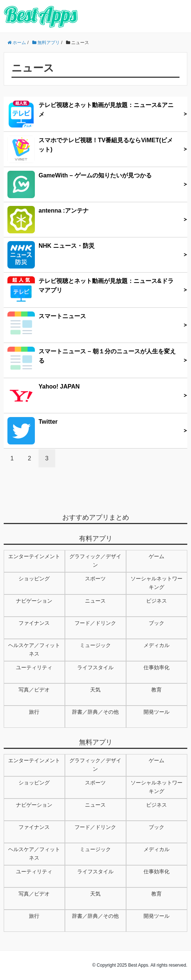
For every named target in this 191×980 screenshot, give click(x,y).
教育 (157, 690)
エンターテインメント (34, 556)
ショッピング (34, 579)
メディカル (157, 645)
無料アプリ (96, 742)
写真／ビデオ (34, 690)
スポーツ (95, 579)
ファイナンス (34, 623)
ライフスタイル (95, 667)
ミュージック (95, 645)
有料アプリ (96, 539)
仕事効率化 (157, 667)
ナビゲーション (34, 601)
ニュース (95, 601)
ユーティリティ (34, 667)
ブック (157, 623)
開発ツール (157, 712)
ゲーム (157, 556)
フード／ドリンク (95, 623)
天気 (95, 690)
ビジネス (157, 601)
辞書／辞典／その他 (95, 712)
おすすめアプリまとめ (96, 517)
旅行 (34, 712)
